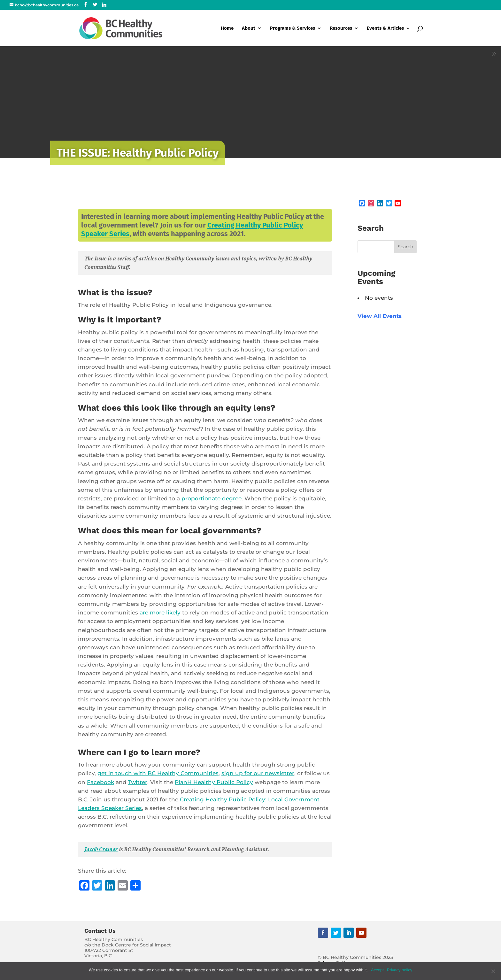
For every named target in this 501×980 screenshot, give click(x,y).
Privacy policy (400, 970)
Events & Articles (385, 28)
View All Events (380, 316)
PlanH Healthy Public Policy (214, 782)
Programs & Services (293, 28)
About (249, 28)
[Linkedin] (104, 5)
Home (227, 28)
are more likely (160, 613)
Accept (377, 970)
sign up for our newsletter (258, 773)
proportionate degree (212, 498)
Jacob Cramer (101, 849)
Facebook (100, 782)
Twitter (138, 782)
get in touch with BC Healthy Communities (158, 773)
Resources (341, 28)
